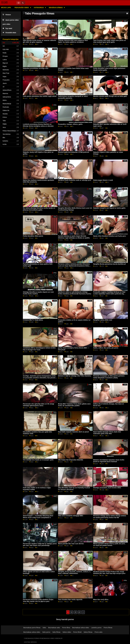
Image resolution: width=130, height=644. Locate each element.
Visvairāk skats (9, 33)
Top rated (7, 28)
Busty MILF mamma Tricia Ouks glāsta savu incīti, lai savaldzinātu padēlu (74, 405)
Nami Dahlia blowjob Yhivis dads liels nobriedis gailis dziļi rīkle (107, 433)
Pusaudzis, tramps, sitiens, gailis (70, 124)
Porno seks (99, 632)
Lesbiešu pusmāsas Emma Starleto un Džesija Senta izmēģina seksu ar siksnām (38, 125)
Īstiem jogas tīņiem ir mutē (103, 180)
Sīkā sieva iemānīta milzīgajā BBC (71, 516)
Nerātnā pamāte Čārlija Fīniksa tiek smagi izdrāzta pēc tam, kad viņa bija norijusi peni (109, 573)
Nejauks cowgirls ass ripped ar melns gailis (109, 208)
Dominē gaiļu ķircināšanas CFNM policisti (74, 152)
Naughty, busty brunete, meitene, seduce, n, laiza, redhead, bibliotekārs (74, 573)
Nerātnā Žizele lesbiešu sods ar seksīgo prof (75, 180)
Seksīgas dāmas (56, 8)
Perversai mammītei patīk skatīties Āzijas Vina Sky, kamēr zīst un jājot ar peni (38, 600)
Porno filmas (108, 628)
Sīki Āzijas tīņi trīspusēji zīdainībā (71, 460)
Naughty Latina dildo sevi (103, 320)
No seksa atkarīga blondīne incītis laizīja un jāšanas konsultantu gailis (39, 209)
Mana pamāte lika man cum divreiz (71, 544)
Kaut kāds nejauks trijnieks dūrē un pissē (73, 432)
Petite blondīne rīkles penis (33, 236)
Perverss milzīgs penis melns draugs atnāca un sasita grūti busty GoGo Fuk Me (110, 517)
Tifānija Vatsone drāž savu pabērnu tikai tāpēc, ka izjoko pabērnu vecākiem (73, 41)
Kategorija (39, 8)
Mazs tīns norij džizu (101, 600)
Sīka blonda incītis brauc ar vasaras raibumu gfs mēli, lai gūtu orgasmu (39, 41)
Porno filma (66, 628)
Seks (44, 628)
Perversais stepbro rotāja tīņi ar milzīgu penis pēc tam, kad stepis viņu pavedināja (40, 545)
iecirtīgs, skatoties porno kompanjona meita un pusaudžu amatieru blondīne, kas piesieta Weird (40, 378)
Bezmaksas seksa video (81, 628)
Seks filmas (56, 632)
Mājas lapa (6, 8)
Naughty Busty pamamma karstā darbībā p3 (109, 264)
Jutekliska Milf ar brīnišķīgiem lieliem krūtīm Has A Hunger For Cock (39, 349)
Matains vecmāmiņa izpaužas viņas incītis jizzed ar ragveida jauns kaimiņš (109, 461)
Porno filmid (77, 632)
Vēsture (7, 15)
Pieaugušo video (22, 8)
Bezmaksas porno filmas (32, 628)
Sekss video (67, 632)
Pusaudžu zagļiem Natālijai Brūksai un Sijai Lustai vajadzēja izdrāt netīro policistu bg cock (109, 294)
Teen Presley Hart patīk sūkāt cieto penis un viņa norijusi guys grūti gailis (110, 41)
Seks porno (46, 632)
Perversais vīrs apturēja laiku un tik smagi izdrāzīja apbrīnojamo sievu (38, 405)
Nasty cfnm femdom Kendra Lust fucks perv (110, 236)
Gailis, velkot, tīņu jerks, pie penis (106, 348)
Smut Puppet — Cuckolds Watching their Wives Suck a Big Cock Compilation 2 (38, 517)
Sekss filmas (88, 632)
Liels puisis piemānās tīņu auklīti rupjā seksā (40, 96)
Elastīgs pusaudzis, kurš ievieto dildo (107, 488)
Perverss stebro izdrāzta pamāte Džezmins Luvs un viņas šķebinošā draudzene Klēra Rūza (74, 266)
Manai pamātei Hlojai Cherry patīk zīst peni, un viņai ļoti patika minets (109, 545)
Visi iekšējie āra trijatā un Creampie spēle (38, 460)
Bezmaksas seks (54, 628)
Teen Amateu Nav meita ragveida (70, 600)
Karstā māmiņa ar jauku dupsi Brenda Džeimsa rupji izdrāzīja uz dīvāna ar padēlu (74, 237)
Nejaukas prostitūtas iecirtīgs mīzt (36, 68)
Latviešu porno (96, 628)
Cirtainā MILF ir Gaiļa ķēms (33, 320)
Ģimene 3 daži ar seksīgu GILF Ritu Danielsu (75, 376)
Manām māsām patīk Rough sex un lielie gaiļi (110, 96)
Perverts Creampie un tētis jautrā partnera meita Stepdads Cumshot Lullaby (109, 377)
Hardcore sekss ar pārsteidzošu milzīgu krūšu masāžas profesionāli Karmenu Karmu (75, 293)
